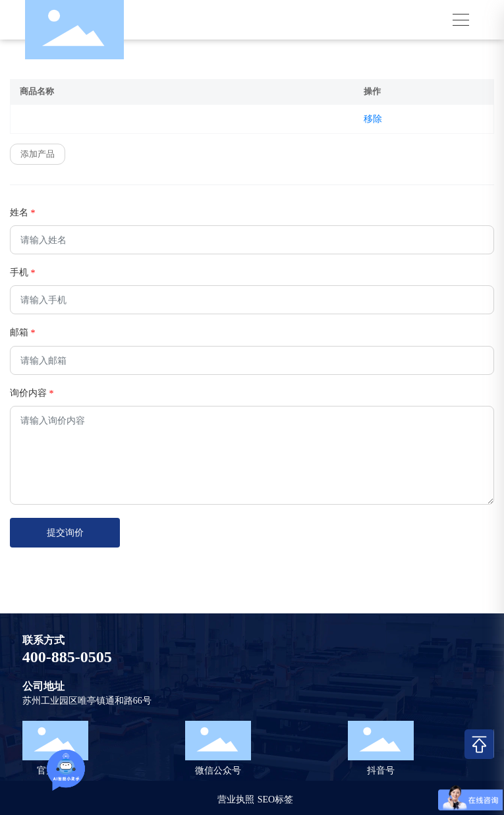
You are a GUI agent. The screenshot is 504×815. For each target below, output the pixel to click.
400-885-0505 (67, 657)
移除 (373, 119)
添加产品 (38, 154)
